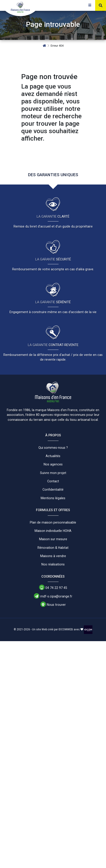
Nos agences (53, 464)
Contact (53, 481)
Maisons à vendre (53, 556)
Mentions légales (53, 498)
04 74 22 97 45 (53, 588)
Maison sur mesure (53, 539)
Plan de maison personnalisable (53, 522)
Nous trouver (53, 604)
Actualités (53, 456)
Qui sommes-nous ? (53, 448)
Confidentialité (53, 490)
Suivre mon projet (53, 473)
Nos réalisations (53, 564)
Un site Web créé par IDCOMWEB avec (58, 629)
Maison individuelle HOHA (53, 531)
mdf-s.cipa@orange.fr (53, 596)
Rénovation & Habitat (53, 548)
